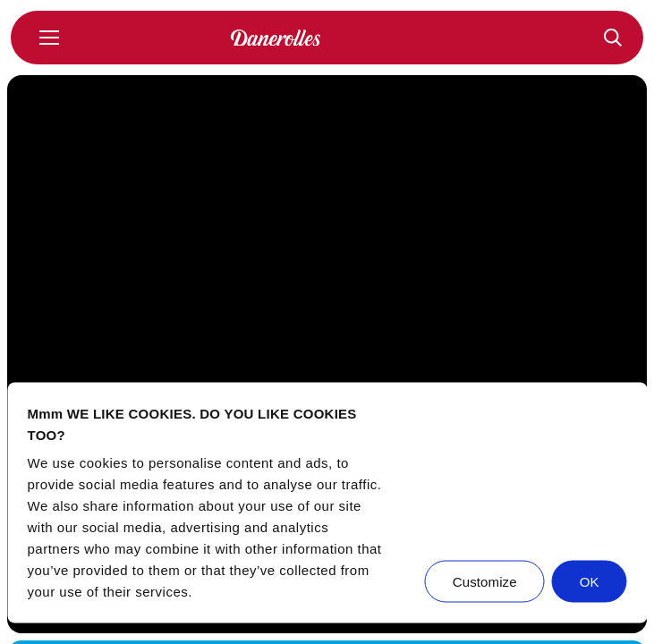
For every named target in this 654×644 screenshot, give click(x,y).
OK (590, 582)
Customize (485, 582)
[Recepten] (613, 38)
